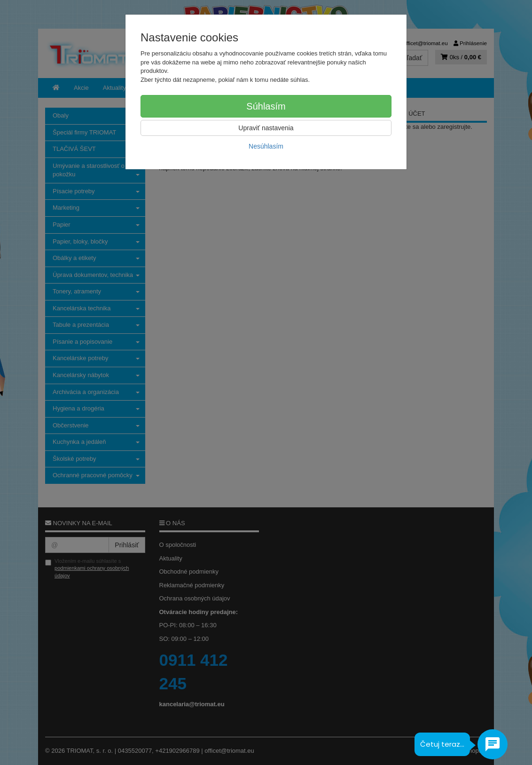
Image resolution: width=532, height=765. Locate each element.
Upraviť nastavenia (266, 128)
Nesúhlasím (266, 146)
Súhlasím (266, 106)
